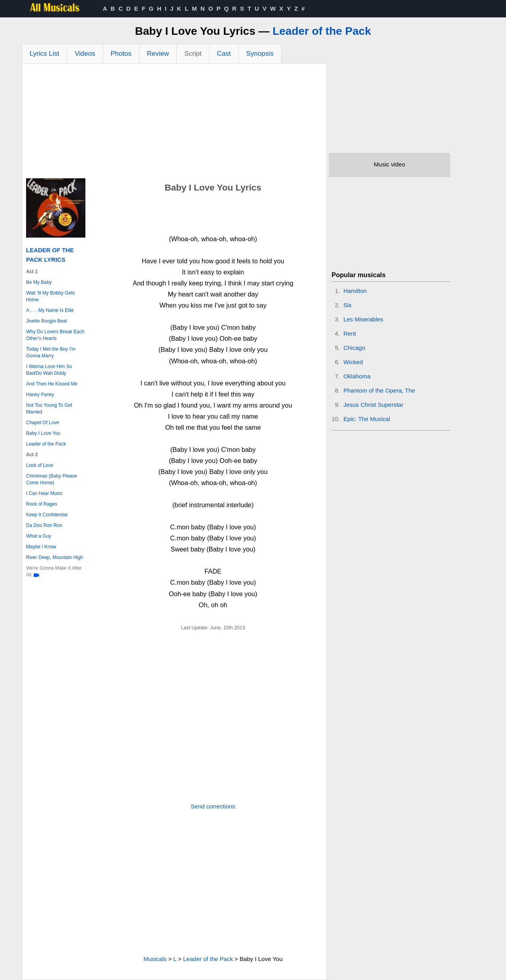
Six (348, 305)
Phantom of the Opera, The (379, 390)
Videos (85, 54)
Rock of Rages (42, 504)
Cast (224, 54)
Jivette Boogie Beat (46, 321)
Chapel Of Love (42, 423)
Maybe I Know (41, 547)
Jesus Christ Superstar (374, 405)
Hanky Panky (40, 395)
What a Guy (39, 536)
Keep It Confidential (47, 515)
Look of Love (40, 465)
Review (158, 54)
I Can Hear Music (44, 493)
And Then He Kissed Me (52, 384)
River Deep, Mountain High (55, 557)
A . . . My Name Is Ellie (50, 310)
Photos (121, 54)
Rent (350, 333)
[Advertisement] (174, 123)
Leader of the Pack (322, 31)
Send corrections (213, 806)
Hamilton (355, 291)
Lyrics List (44, 54)
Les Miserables (363, 319)
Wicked (353, 362)
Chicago (354, 348)
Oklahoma (357, 376)
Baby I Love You (43, 433)
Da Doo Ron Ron (44, 525)
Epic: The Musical (367, 419)
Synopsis (260, 54)
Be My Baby (39, 282)
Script (193, 54)
